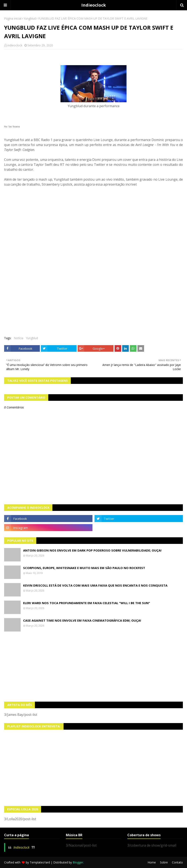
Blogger (78, 862)
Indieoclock (94, 5)
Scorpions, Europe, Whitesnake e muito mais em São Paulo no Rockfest (84, 568)
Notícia (19, 338)
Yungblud (30, 18)
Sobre (164, 862)
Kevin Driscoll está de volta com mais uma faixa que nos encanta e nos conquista (95, 585)
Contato (177, 862)
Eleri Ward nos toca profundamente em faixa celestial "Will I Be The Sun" (87, 603)
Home (152, 862)
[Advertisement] (93, 667)
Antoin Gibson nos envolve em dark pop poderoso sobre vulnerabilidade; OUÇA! (92, 550)
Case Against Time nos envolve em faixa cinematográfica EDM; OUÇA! (82, 620)
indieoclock (15, 45)
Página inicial (13, 18)
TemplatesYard (40, 862)
